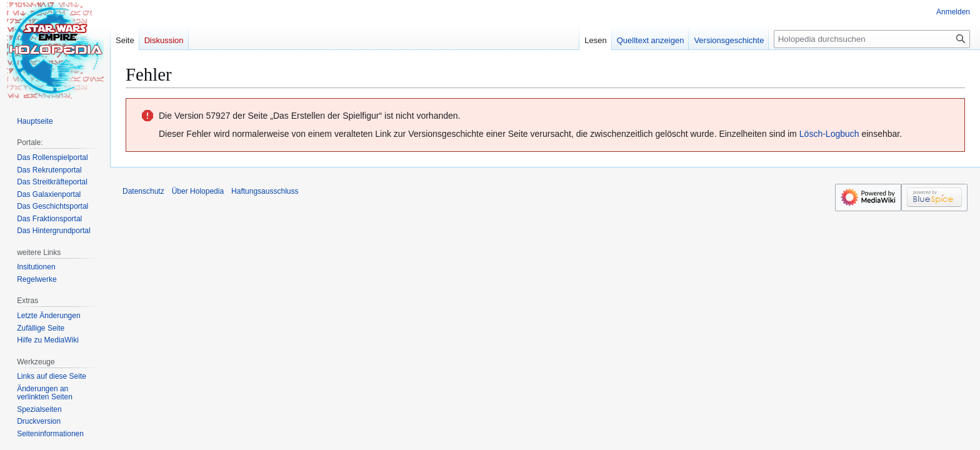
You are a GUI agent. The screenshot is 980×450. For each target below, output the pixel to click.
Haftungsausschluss (265, 191)
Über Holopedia (198, 191)
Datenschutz (143, 191)
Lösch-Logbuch (829, 134)
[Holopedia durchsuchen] (872, 39)
